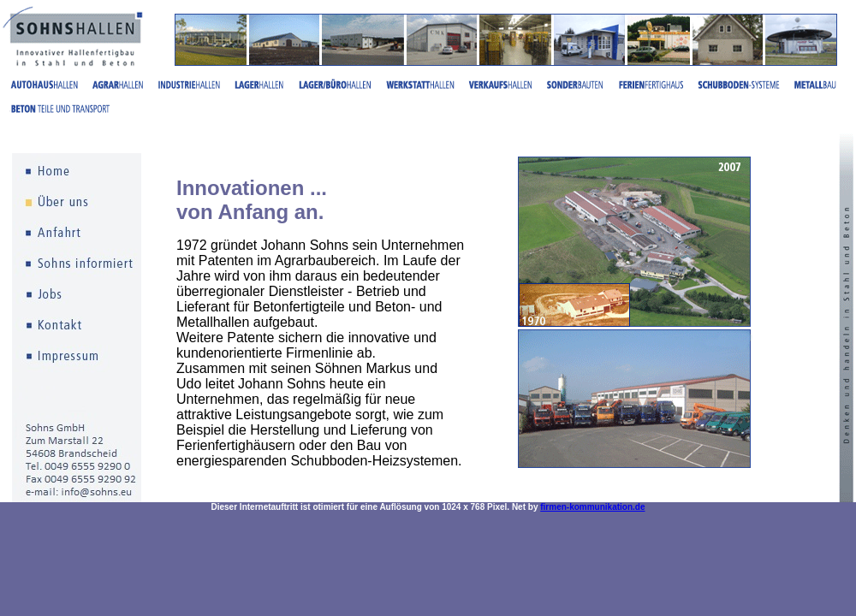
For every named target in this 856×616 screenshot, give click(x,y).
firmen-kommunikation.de (592, 507)
